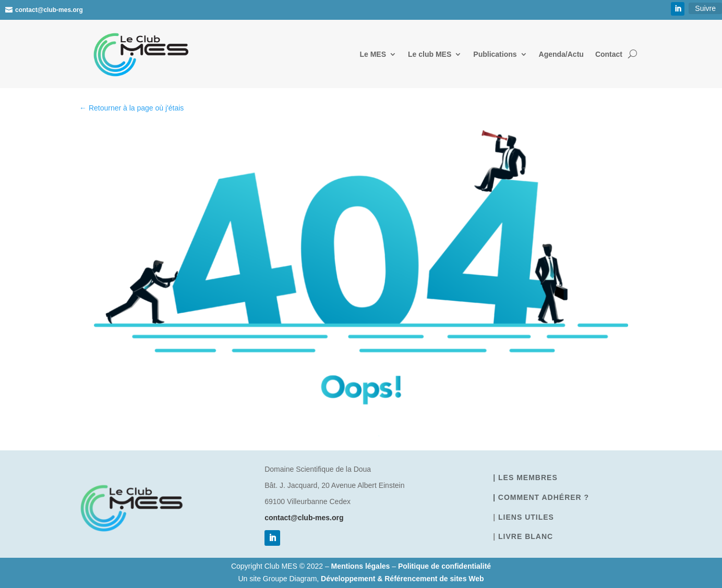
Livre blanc (526, 536)
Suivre (705, 8)
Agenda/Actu (561, 54)
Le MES (373, 54)
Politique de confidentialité (444, 566)
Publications (495, 54)
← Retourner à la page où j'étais (131, 108)
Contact (609, 54)
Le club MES (430, 54)
